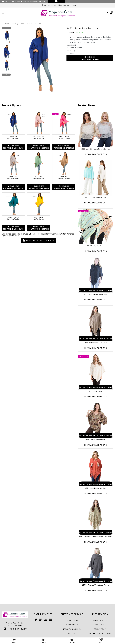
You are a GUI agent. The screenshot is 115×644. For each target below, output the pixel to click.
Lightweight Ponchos (11, 236)
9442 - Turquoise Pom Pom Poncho (13, 218)
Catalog (15, 23)
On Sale (72, 641)
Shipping (72, 633)
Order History (49, 5)
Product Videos (100, 620)
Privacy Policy (100, 629)
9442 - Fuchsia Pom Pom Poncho (64, 137)
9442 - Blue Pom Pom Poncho (13, 137)
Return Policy (72, 625)
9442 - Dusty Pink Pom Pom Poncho (38, 137)
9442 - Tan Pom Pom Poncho (64, 178)
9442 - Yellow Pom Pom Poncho (38, 218)
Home (7, 23)
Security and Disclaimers (100, 633)
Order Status (72, 620)
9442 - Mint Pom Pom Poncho (38, 178)
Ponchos (34, 234)
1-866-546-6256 (15, 629)
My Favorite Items (67, 5)
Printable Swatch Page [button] (39, 240)
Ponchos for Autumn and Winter (52, 234)
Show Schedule (100, 625)
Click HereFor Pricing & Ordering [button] (90, 58)
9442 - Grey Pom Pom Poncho (13, 178)
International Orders (72, 629)
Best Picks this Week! (20, 234)
